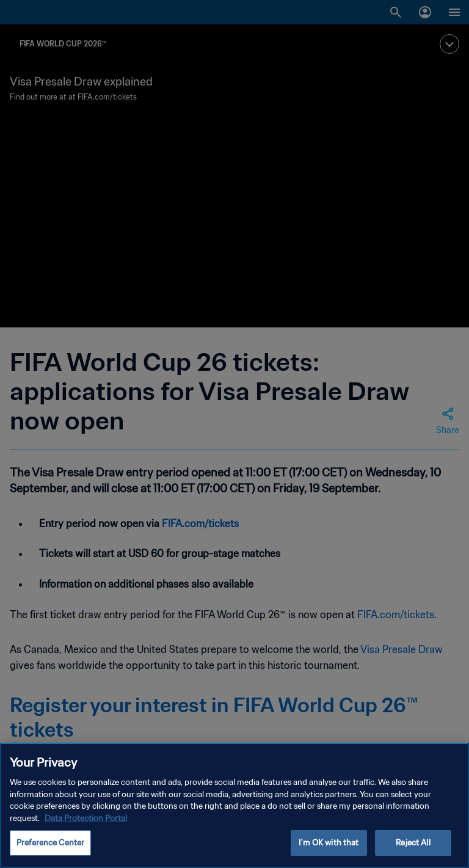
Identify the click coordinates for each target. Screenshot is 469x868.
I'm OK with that (329, 844)
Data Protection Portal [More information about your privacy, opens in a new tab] (86, 819)
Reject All (413, 844)
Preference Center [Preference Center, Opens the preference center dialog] (50, 844)
